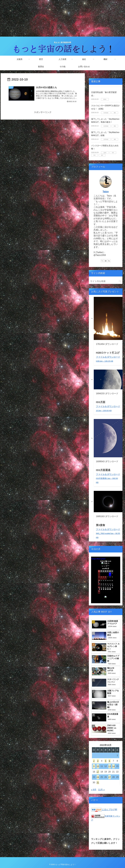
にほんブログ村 (109, 810)
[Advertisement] (62, 18)
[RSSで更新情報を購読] (109, 261)
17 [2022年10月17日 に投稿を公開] (98, 772)
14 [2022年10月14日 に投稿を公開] (113, 766)
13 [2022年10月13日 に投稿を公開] (109, 766)
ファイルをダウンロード (108, 478)
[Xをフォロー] (102, 261)
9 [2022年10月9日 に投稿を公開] (94, 766)
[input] (106, 281)
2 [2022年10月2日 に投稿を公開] (94, 761)
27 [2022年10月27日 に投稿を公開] (109, 777)
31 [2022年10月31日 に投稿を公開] (98, 782)
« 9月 (94, 790)
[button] (120, 281)
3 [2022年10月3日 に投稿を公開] (98, 761)
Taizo (106, 192)
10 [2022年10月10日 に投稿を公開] (98, 766)
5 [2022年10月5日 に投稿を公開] (106, 761)
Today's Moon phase (98, 559)
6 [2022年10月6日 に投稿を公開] (109, 761)
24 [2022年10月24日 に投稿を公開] (98, 777)
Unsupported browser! (106, 581)
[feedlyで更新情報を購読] (106, 261)
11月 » (101, 790)
